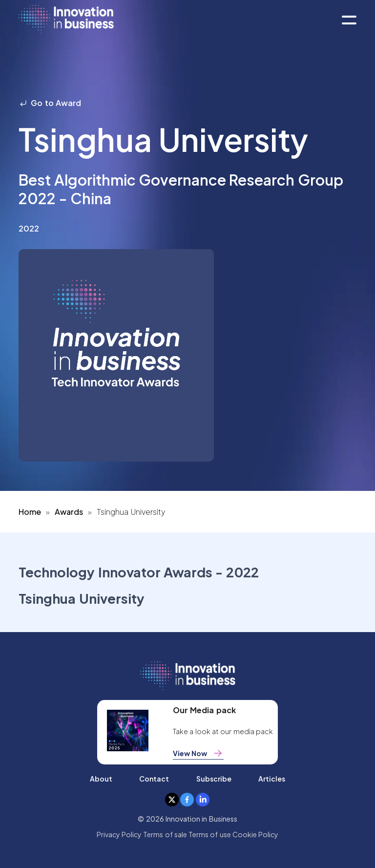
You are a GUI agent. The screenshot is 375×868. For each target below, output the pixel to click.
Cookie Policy (255, 834)
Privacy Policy (119, 834)
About (101, 779)
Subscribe (214, 779)
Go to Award (50, 103)
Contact (154, 779)
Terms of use (210, 834)
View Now (198, 753)
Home (30, 512)
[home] (66, 20)
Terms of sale (165, 834)
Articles (272, 779)
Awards (69, 512)
